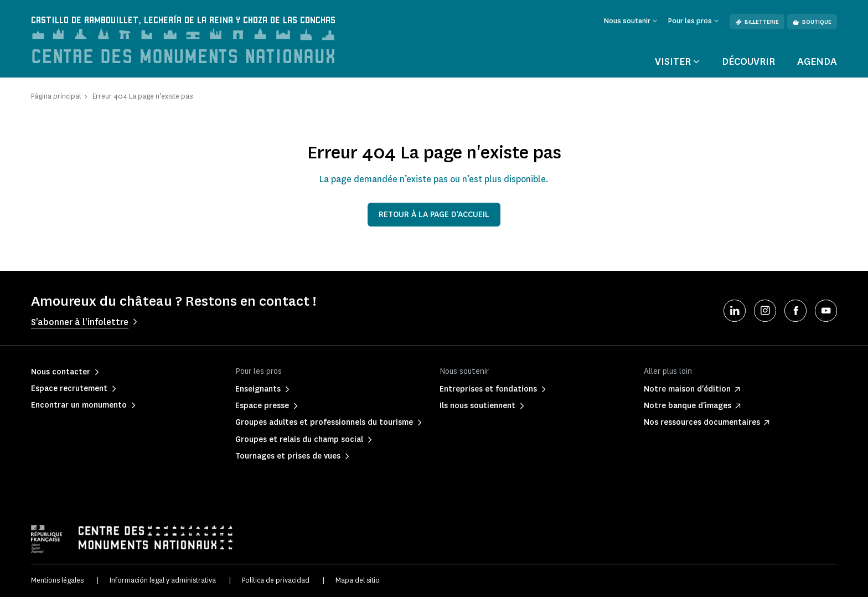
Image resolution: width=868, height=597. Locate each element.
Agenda (817, 62)
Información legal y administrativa (163, 581)
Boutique (812, 22)
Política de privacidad (276, 581)
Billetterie (757, 22)
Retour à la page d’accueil (434, 215)
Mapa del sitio (358, 581)
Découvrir (748, 62)
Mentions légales (57, 581)
